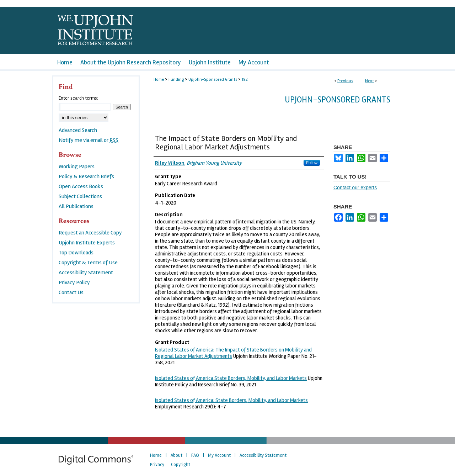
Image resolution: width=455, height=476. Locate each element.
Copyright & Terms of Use (88, 263)
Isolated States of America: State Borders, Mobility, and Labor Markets (231, 400)
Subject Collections (80, 196)
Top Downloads (76, 253)
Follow (312, 163)
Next (370, 81)
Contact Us (71, 292)
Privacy (157, 465)
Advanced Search (78, 130)
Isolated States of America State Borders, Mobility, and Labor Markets (231, 378)
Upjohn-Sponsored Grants (213, 80)
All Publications (76, 206)
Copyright (181, 465)
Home (159, 80)
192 (245, 80)
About (176, 455)
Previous (345, 81)
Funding (176, 80)
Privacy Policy (74, 282)
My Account (219, 455)
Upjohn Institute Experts (87, 243)
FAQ (195, 455)
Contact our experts (355, 187)
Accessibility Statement (86, 273)
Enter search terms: (78, 98)
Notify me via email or (89, 140)
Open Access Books (81, 186)
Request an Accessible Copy (90, 233)
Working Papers (77, 166)
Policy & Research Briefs (86, 176)
